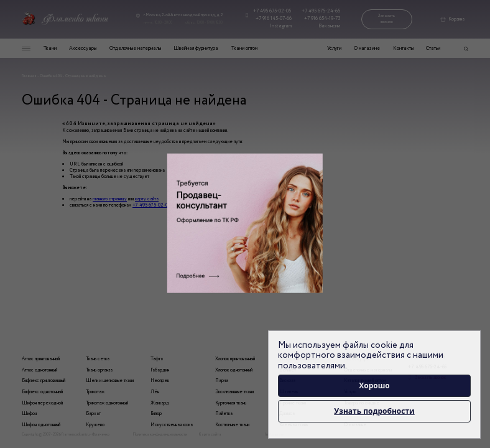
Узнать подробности (374, 411)
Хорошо (374, 385)
